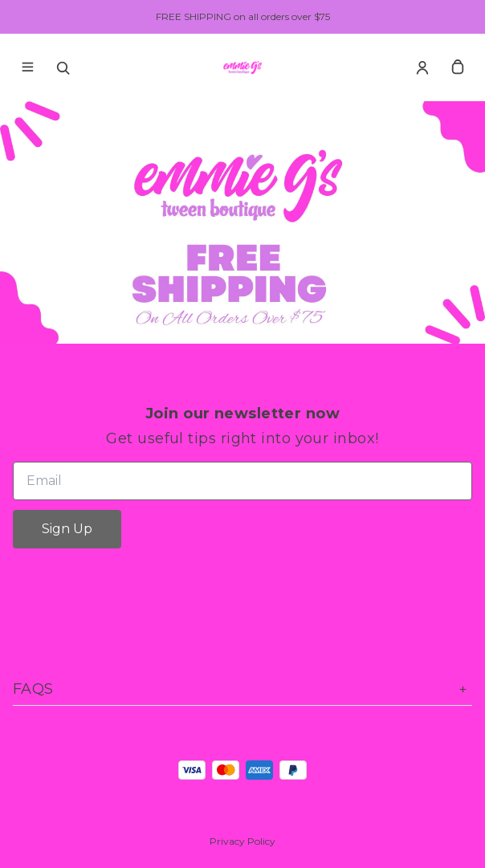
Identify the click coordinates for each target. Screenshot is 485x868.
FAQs (243, 689)
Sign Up (67, 529)
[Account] (422, 67)
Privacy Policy (243, 841)
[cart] (458, 67)
